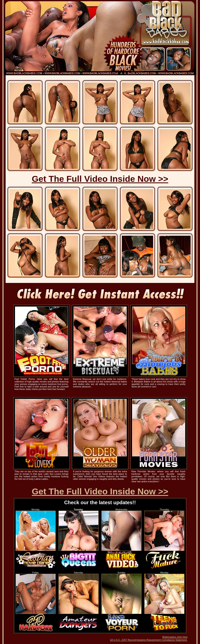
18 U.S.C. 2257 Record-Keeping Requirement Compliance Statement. (149, 640)
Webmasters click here (175, 637)
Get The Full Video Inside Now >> (100, 179)
